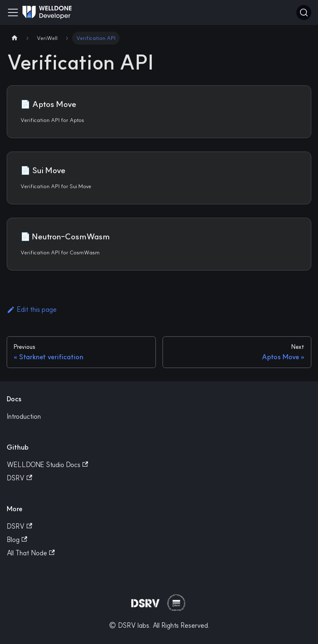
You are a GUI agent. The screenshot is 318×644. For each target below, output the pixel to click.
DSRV (19, 478)
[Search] (304, 12)
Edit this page (32, 309)
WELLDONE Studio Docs (47, 465)
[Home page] (15, 38)
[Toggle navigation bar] (13, 12)
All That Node (31, 553)
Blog (17, 540)
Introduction (24, 416)
